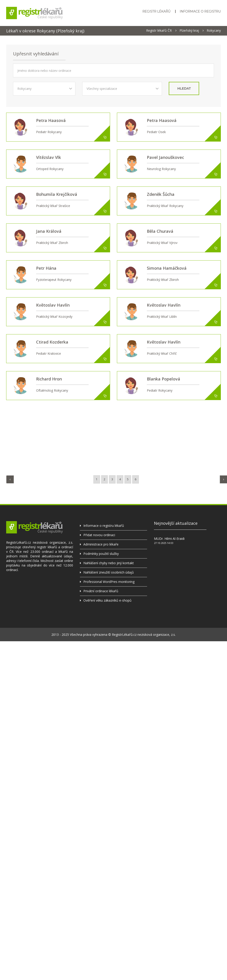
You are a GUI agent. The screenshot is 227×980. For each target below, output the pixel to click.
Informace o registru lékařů (104, 526)
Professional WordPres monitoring (109, 582)
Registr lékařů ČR (159, 31)
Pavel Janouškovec (165, 157)
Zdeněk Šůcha (161, 194)
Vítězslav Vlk (49, 157)
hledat (184, 88)
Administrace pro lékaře (101, 544)
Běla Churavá (160, 231)
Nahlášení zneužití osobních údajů (109, 572)
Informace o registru (200, 11)
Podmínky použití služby (101, 554)
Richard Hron (49, 379)
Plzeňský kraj (189, 31)
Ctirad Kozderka (52, 342)
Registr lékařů (157, 11)
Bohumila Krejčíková (57, 194)
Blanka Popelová (164, 379)
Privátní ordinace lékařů (101, 591)
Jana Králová (49, 231)
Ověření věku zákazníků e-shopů (107, 600)
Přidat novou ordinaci (99, 535)
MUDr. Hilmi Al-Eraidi (169, 539)
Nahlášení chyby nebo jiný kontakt (109, 563)
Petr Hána (46, 268)
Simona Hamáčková (167, 268)
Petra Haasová (51, 120)
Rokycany (214, 31)
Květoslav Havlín (53, 305)
